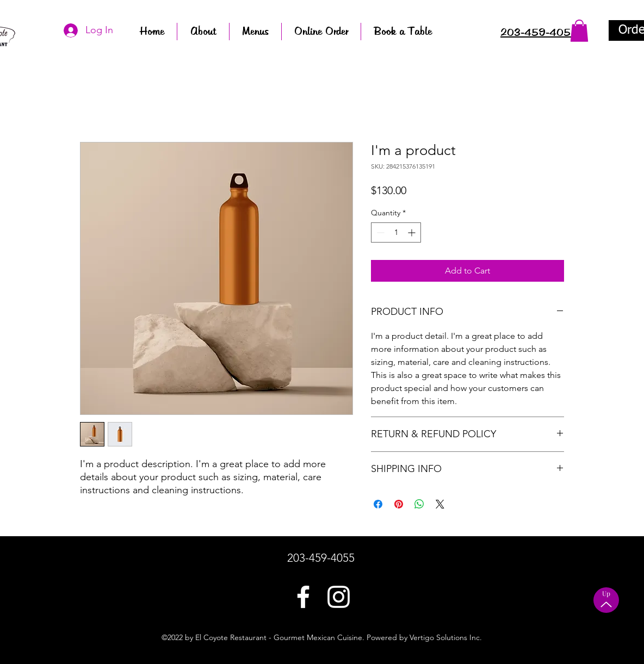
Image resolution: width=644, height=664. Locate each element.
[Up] (606, 600)
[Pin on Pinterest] (399, 504)
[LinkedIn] (339, 597)
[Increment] (413, 232)
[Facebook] (303, 597)
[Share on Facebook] (378, 504)
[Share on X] (440, 504)
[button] (579, 31)
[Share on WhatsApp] (419, 504)
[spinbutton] (396, 232)
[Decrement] (379, 232)
